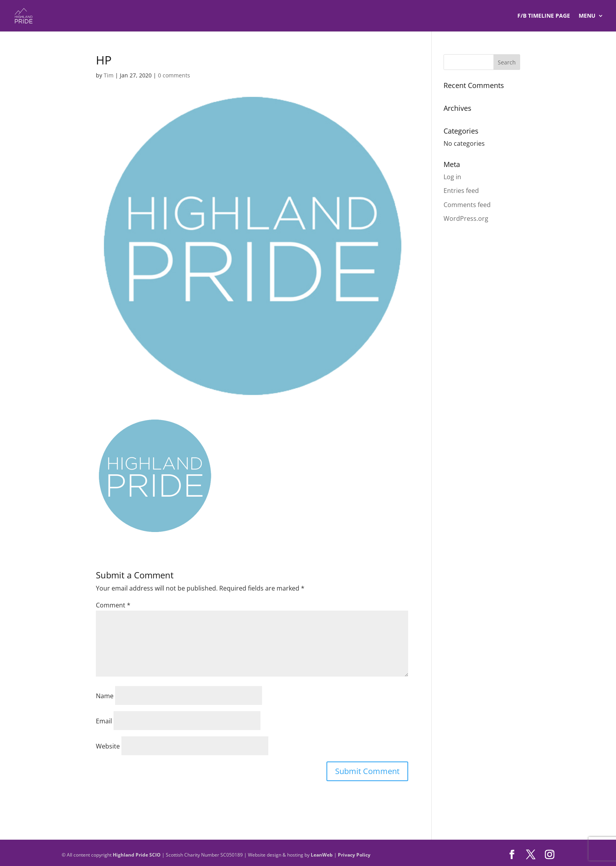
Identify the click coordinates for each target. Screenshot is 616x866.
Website (108, 746)
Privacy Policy (354, 855)
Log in (452, 177)
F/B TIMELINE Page (544, 16)
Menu (587, 16)
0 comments (174, 75)
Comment (113, 605)
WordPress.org (466, 218)
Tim (109, 75)
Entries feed (461, 191)
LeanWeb (322, 855)
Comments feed (467, 205)
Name (105, 696)
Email (104, 721)
